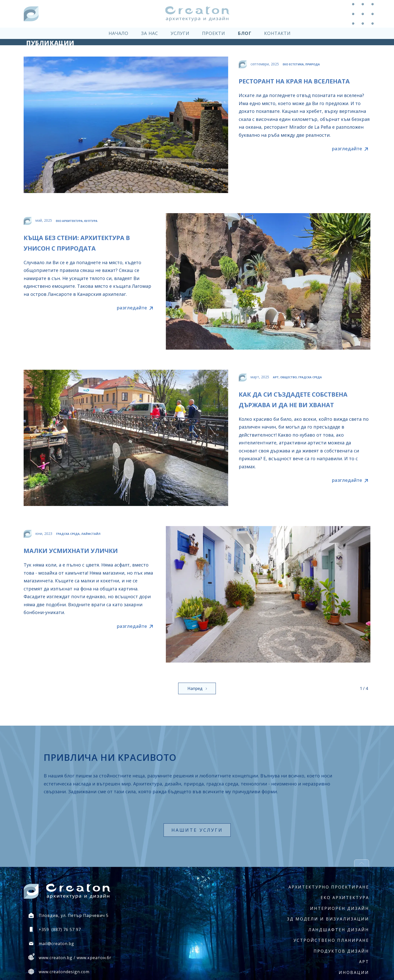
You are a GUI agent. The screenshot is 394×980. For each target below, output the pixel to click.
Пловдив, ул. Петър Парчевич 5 (74, 915)
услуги (180, 33)
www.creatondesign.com (64, 972)
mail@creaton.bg (56, 944)
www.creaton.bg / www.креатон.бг (75, 958)
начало (118, 33)
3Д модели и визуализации (328, 919)
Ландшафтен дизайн (339, 930)
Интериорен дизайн (340, 908)
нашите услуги (197, 830)
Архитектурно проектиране (329, 887)
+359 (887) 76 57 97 (60, 929)
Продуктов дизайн (341, 951)
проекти (214, 33)
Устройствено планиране (331, 940)
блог (245, 33)
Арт (364, 962)
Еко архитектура (345, 898)
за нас (150, 33)
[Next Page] (197, 688)
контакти (277, 33)
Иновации (354, 972)
